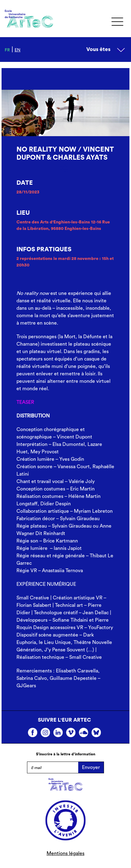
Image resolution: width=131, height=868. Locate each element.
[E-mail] (52, 767)
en (18, 50)
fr (7, 50)
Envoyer (91, 767)
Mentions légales (65, 853)
